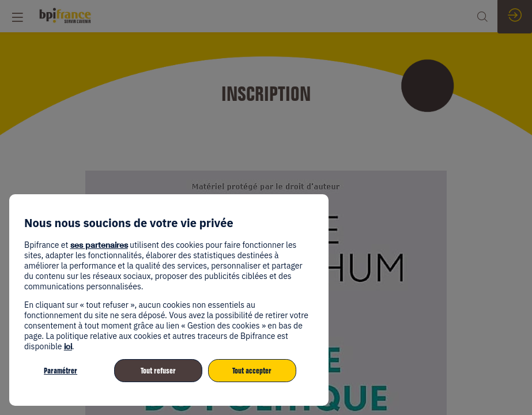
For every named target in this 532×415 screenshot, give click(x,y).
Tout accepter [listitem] (252, 371)
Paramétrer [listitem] (61, 371)
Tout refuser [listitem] (158, 371)
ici (68, 346)
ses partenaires (99, 245)
